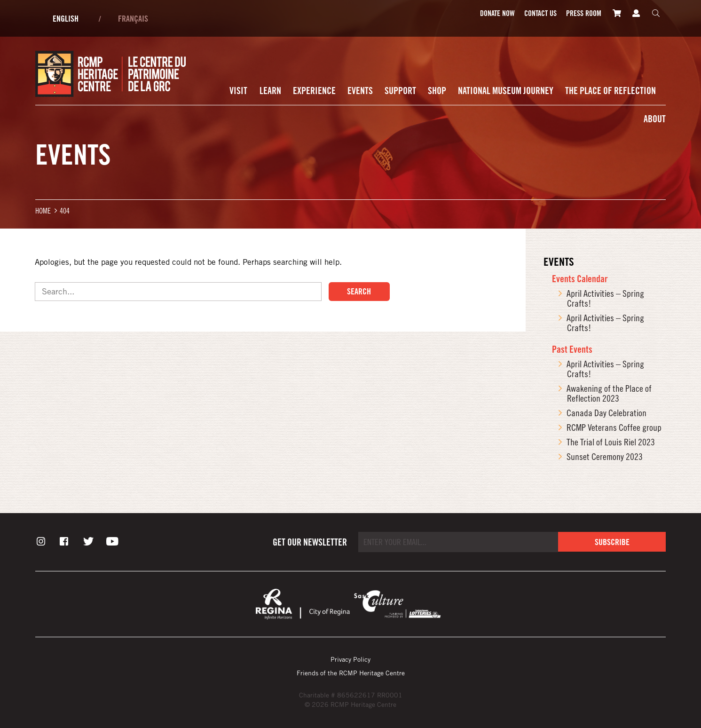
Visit (238, 91)
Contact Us (540, 13)
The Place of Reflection (610, 91)
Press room (584, 13)
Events (360, 91)
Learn (270, 91)
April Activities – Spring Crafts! (605, 298)
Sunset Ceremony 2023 (605, 456)
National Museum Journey (506, 91)
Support (400, 91)
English (66, 18)
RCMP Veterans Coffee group (614, 427)
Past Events (572, 349)
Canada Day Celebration (606, 413)
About (655, 119)
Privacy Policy (350, 659)
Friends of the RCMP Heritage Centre (351, 673)
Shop (437, 91)
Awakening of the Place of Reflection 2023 (609, 393)
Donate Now (497, 13)
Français (133, 18)
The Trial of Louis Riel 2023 (611, 442)
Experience (314, 91)
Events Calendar (580, 279)
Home (43, 210)
